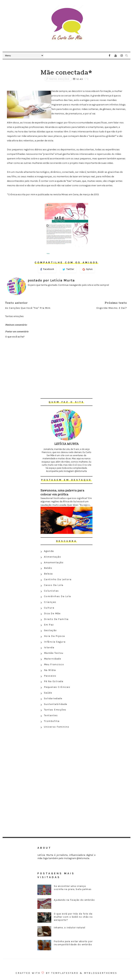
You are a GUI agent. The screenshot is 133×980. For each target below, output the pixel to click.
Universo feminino (57, 727)
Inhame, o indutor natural (70, 928)
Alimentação (53, 557)
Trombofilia (52, 721)
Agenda (49, 551)
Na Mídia (50, 670)
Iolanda (49, 647)
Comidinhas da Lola (57, 596)
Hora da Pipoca (54, 636)
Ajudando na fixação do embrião (74, 900)
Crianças (50, 602)
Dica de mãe (52, 613)
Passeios (50, 676)
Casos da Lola (54, 585)
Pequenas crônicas (57, 687)
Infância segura (55, 642)
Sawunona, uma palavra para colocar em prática (62, 492)
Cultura (49, 608)
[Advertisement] (67, 755)
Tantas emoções (59, 79)
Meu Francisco (54, 664)
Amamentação (54, 562)
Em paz (49, 625)
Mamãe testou (54, 653)
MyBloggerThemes (101, 973)
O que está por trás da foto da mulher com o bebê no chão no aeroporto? (73, 917)
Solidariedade (53, 698)
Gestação (50, 630)
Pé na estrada (54, 681)
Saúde (48, 693)
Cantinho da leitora (58, 579)
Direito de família (56, 619)
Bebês (48, 568)
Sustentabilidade (56, 704)
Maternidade (53, 659)
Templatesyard (65, 973)
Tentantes (51, 715)
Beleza (48, 574)
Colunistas (51, 591)
